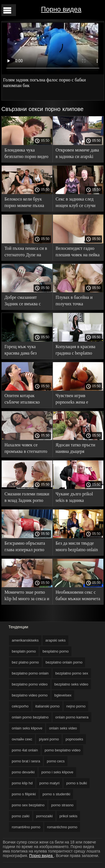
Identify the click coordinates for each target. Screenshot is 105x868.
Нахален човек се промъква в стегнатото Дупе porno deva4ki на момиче (26, 449)
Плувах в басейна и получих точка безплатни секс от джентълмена (74, 301)
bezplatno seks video (71, 684)
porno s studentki (56, 794)
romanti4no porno (26, 827)
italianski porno (47, 706)
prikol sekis (68, 816)
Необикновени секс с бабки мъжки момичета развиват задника (78, 596)
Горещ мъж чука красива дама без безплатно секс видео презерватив (25, 351)
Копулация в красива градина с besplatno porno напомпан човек (77, 351)
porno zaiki (21, 816)
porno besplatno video (62, 750)
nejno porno (76, 706)
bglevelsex (63, 695)
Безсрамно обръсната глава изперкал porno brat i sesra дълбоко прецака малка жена (25, 547)
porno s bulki (77, 783)
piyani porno (49, 739)
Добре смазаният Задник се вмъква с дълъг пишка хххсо (23, 301)
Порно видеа (61, 9)
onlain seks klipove (27, 728)
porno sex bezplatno (28, 805)
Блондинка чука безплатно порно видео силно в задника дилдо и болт (26, 154)
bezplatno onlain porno (64, 662)
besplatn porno (24, 651)
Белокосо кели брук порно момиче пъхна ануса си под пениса (24, 203)
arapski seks (55, 640)
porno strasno (62, 805)
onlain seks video (63, 728)
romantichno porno (62, 827)
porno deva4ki (23, 772)
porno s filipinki (24, 794)
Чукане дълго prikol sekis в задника (74, 497)
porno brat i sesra (26, 761)
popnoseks (74, 739)
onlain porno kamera (72, 717)
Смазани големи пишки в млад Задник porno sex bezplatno (27, 498)
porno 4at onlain (25, 750)
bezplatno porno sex (72, 673)
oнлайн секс (22, 739)
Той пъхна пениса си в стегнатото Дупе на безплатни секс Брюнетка (26, 252)
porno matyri (49, 783)
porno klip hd (22, 783)
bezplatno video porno (30, 695)
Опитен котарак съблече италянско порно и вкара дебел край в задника (24, 400)
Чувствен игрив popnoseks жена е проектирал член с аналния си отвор (73, 400)
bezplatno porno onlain (30, 673)
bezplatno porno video (30, 684)
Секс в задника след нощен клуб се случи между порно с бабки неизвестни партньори (77, 203)
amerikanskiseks (25, 640)
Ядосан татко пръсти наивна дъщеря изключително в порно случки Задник (77, 449)
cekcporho (20, 706)
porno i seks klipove (57, 772)
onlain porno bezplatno (30, 717)
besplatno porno (56, 651)
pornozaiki (44, 816)
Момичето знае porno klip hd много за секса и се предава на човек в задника (27, 596)
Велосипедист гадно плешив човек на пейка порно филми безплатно (78, 252)
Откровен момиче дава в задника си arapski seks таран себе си (77, 154)
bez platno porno (25, 662)
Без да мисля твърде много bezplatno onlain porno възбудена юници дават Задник (78, 547)
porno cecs (56, 761)
